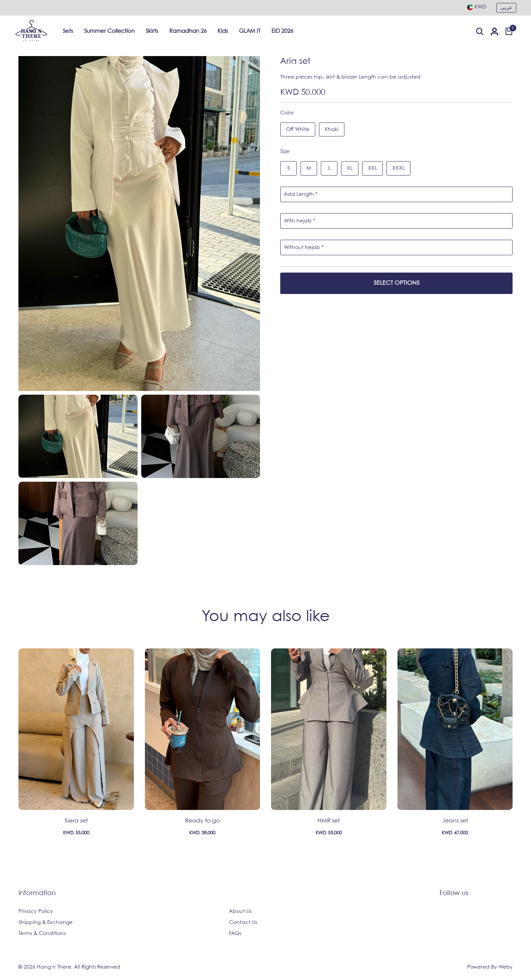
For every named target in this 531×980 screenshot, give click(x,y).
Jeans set (455, 821)
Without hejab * (304, 247)
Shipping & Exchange (46, 922)
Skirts (152, 31)
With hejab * (300, 221)
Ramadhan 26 (188, 31)
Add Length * (301, 194)
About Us (240, 911)
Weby (506, 967)
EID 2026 (282, 31)
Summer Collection (109, 31)
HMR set (329, 821)
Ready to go (202, 821)
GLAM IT (250, 31)
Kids (223, 31)
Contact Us (243, 922)
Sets (68, 31)
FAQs (235, 934)
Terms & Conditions (42, 934)
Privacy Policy (36, 911)
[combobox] (477, 7)
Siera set (76, 821)
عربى (506, 8)
